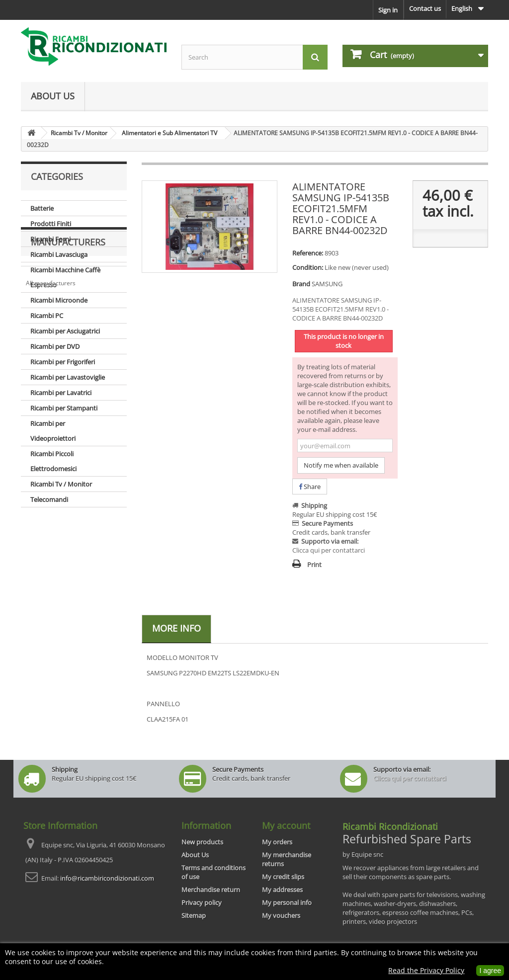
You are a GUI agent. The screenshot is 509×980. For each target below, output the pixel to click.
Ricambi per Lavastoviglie (68, 377)
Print (314, 565)
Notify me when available (341, 465)
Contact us (425, 8)
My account (286, 825)
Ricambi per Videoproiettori (53, 431)
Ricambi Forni (50, 239)
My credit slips (283, 877)
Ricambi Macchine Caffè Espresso (65, 277)
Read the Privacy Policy (426, 970)
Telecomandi (49, 499)
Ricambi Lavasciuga (59, 254)
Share (310, 487)
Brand (301, 284)
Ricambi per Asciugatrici (65, 331)
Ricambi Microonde (59, 300)
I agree (490, 971)
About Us (53, 96)
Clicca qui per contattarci (329, 550)
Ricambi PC (47, 316)
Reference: (308, 253)
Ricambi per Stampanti (64, 408)
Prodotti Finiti (51, 224)
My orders (277, 842)
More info (176, 628)
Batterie (42, 208)
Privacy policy (202, 902)
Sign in (388, 10)
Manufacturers (68, 537)
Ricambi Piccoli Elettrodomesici (53, 461)
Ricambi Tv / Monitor (61, 484)
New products (202, 842)
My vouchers (281, 915)
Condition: (308, 267)
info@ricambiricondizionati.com (107, 878)
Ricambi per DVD (55, 346)
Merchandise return (211, 890)
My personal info (287, 902)
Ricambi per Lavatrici (61, 393)
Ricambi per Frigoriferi (63, 362)
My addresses (282, 890)
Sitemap (194, 915)
